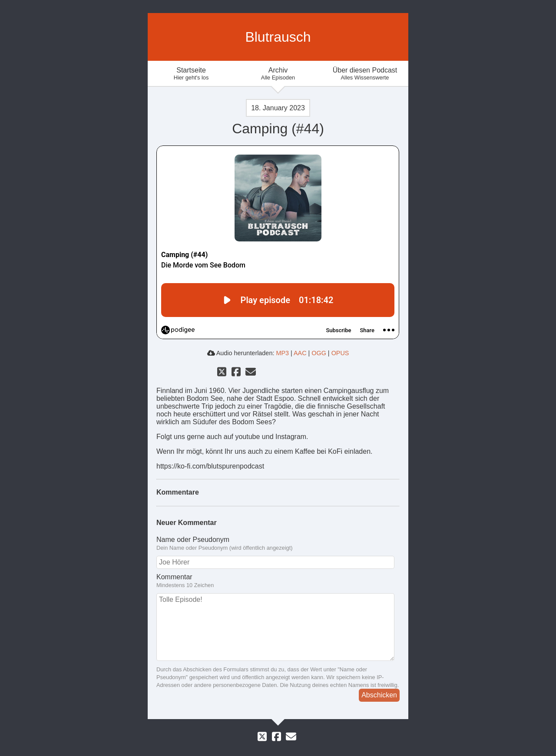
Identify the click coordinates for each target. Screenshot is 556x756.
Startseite (191, 74)
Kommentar (278, 581)
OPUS (340, 353)
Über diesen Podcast (365, 74)
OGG (319, 353)
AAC (300, 353)
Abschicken (379, 695)
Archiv (278, 74)
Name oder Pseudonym (278, 544)
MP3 (282, 353)
